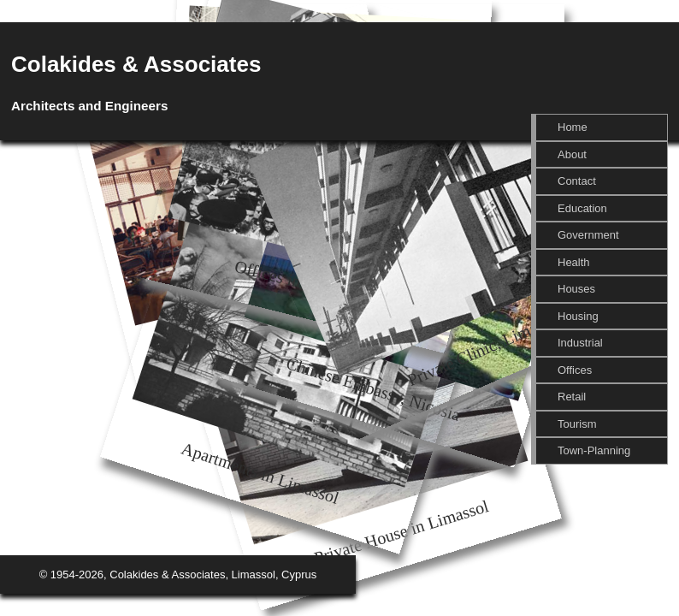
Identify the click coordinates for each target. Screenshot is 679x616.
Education (582, 208)
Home (573, 127)
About (572, 154)
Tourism (577, 424)
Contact (577, 181)
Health (574, 262)
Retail (572, 397)
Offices (575, 370)
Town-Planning (594, 450)
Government (588, 235)
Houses (576, 289)
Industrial (580, 343)
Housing (578, 316)
